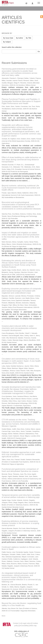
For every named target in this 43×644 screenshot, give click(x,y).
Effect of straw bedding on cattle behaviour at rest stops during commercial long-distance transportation (21, 160)
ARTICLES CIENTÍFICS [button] (13, 8)
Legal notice (27, 623)
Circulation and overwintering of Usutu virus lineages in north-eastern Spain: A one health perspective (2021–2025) (21, 361)
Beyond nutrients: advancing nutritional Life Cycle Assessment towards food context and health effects (21, 188)
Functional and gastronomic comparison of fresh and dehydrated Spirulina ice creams (20, 470)
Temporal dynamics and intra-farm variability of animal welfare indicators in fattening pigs (21, 496)
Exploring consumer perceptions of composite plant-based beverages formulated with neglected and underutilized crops (21, 291)
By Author (20, 38)
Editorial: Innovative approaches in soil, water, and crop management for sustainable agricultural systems (21, 454)
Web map (33, 626)
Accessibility (24, 626)
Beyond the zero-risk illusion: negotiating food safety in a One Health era (21, 604)
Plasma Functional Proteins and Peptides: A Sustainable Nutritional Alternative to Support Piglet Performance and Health (21, 101)
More (4, 616)
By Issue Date (8, 38)
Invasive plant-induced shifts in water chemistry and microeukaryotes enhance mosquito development (19, 328)
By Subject (7, 42)
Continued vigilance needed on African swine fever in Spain (21, 548)
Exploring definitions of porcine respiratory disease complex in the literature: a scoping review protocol (20, 523)
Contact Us (17, 623)
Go (39, 51)
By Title (29, 38)
